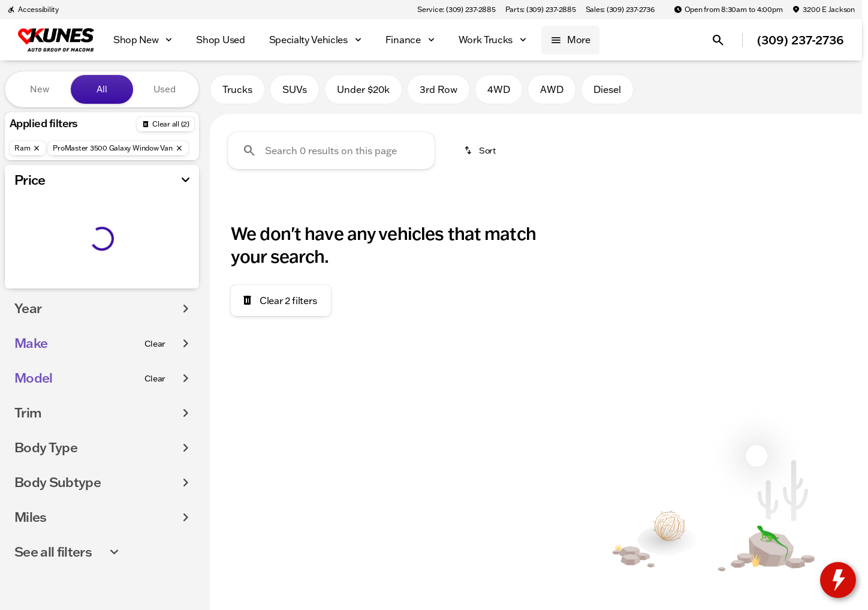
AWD (552, 89)
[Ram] (28, 148)
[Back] (165, 124)
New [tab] (40, 89)
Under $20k (363, 89)
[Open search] (718, 40)
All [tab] (102, 89)
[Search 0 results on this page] (331, 151)
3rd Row (438, 89)
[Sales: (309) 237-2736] (620, 10)
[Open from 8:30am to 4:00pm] (728, 10)
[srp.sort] (481, 151)
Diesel (607, 89)
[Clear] (155, 344)
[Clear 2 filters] (281, 301)
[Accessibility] (33, 10)
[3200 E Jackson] (823, 10)
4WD (499, 89)
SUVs (295, 89)
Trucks (237, 89)
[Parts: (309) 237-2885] (541, 10)
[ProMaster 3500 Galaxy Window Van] (118, 148)
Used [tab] (165, 89)
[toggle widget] (838, 580)
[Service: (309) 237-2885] (456, 10)
